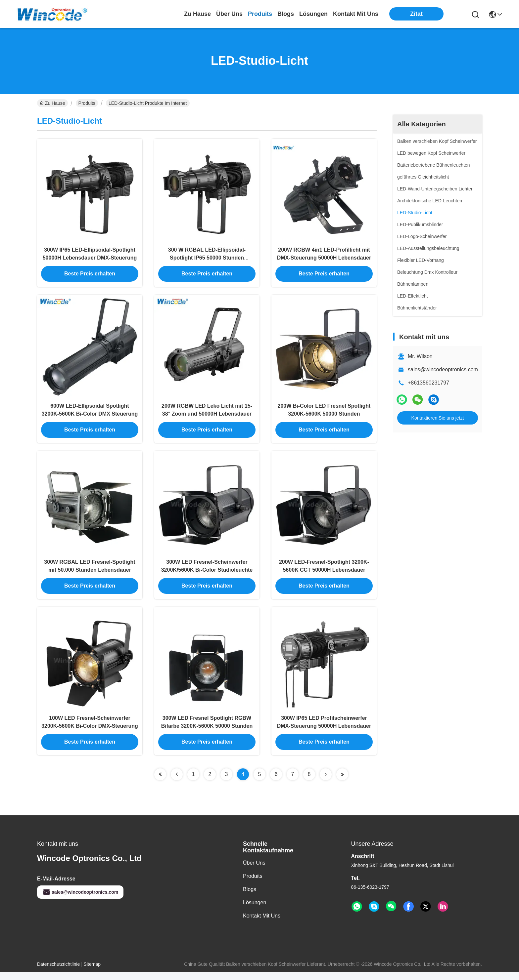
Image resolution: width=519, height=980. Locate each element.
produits (260, 14)
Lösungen (255, 910)
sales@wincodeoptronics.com (443, 369)
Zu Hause (197, 14)
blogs (286, 14)
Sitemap (92, 972)
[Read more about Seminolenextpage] (160, 782)
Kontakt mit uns (262, 924)
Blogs (250, 897)
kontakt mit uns (356, 14)
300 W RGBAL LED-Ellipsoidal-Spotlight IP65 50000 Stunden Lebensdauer (207, 260)
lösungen (313, 14)
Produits (87, 103)
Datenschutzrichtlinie (58, 972)
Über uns (229, 14)
